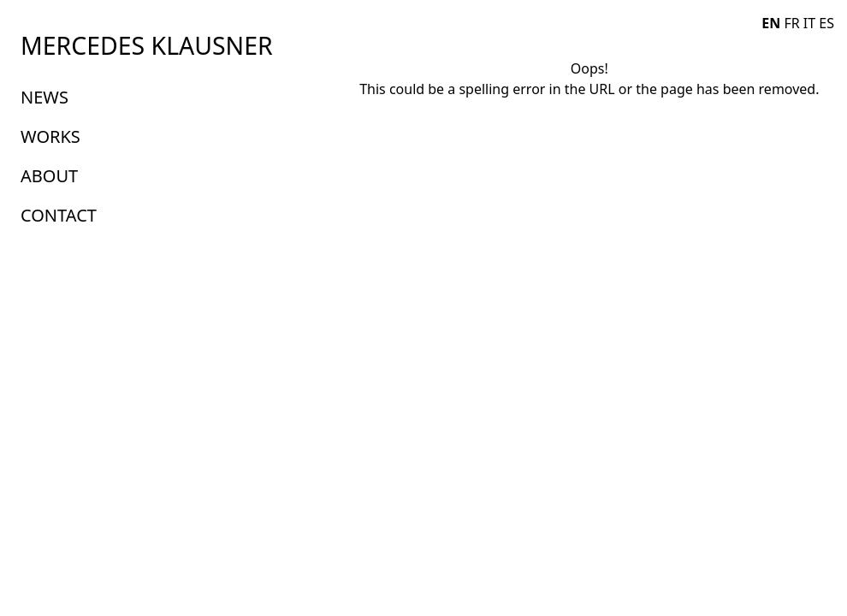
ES (826, 23)
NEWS (44, 97)
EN (771, 23)
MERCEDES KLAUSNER (147, 45)
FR (791, 23)
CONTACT (59, 215)
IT (809, 23)
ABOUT (49, 176)
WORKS (50, 136)
